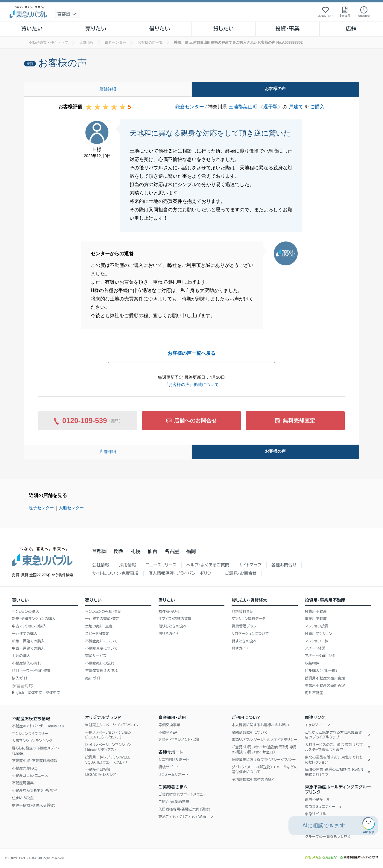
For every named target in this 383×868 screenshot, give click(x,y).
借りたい (160, 29)
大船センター (71, 508)
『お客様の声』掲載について (191, 384)
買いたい (32, 29)
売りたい (96, 29)
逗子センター (41, 508)
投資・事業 (287, 29)
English (18, 693)
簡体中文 (53, 693)
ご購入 (317, 107)
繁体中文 (35, 693)
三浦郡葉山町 (243, 107)
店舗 (351, 29)
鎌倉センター (190, 107)
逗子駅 (270, 107)
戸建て (296, 107)
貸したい (224, 29)
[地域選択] (67, 14)
